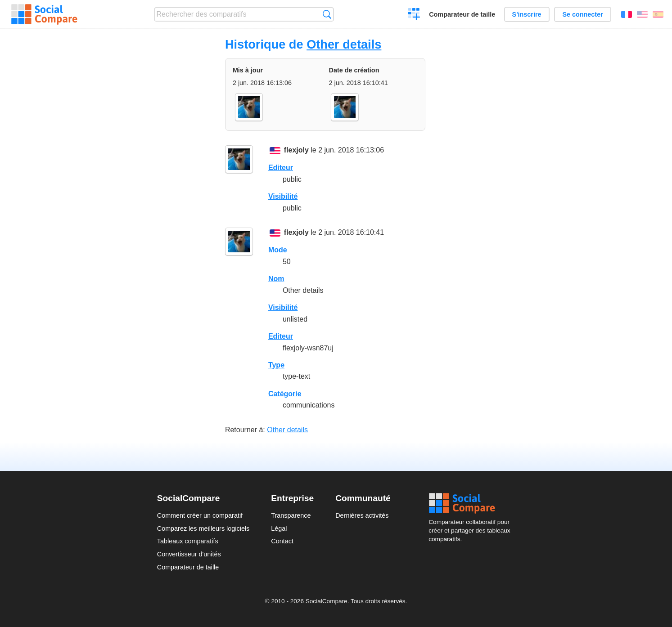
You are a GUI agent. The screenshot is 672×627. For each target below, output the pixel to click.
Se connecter (582, 14)
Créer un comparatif (414, 15)
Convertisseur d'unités (189, 554)
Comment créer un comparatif (200, 515)
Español (658, 14)
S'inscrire (527, 14)
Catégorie (285, 394)
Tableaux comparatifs (188, 541)
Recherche (327, 14)
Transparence (291, 515)
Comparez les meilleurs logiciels (203, 528)
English (642, 14)
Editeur (281, 168)
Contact (282, 541)
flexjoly (296, 150)
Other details (344, 44)
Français (627, 14)
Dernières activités (362, 515)
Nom (276, 279)
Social (472, 503)
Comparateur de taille (462, 14)
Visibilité (283, 196)
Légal (279, 528)
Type (276, 365)
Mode (278, 250)
